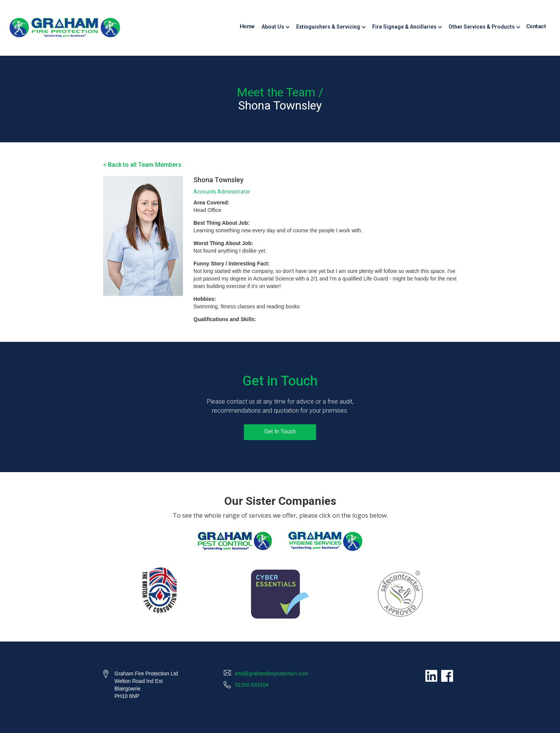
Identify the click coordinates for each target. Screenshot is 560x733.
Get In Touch (280, 431)
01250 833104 (252, 685)
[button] (275, 27)
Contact (536, 26)
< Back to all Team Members (142, 165)
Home (247, 26)
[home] (65, 28)
